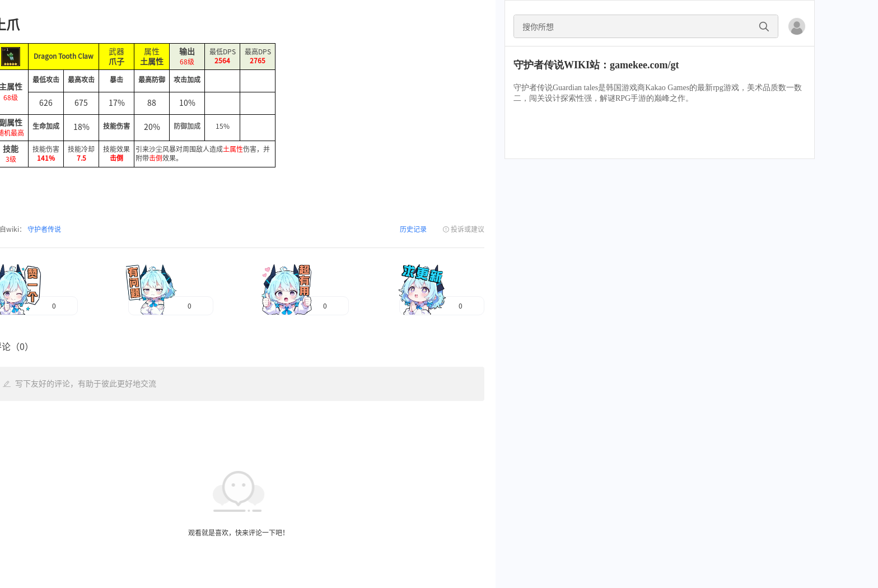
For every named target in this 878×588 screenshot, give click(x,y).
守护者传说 (43, 229)
